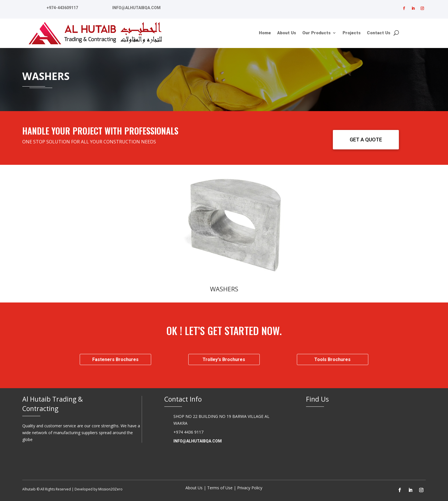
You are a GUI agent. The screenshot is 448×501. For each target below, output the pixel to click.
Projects (352, 33)
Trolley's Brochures (224, 359)
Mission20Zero (110, 489)
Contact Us (379, 33)
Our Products (316, 33)
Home (265, 33)
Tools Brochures (332, 359)
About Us (287, 33)
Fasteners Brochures (115, 359)
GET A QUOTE (366, 140)
